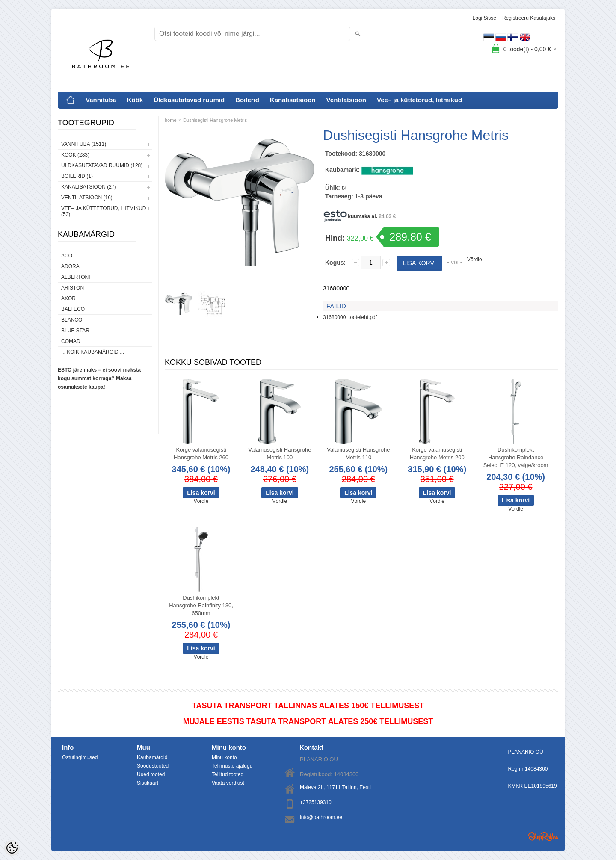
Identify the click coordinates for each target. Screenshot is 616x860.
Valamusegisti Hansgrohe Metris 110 (358, 454)
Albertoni (76, 277)
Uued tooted (151, 774)
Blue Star (75, 331)
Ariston (73, 288)
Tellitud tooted (228, 774)
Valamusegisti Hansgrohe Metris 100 (280, 454)
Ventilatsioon (346, 100)
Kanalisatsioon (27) (89, 187)
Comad (71, 341)
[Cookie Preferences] (12, 848)
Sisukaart (148, 783)
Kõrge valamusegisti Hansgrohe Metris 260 (201, 454)
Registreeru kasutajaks (529, 18)
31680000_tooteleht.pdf (350, 317)
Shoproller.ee (543, 836)
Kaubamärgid (152, 757)
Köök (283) (75, 155)
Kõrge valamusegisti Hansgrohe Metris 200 (437, 454)
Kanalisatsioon (293, 100)
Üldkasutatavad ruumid (189, 100)
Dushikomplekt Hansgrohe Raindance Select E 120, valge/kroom (516, 457)
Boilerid (247, 100)
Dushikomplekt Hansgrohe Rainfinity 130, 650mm (201, 605)
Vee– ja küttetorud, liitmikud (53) (104, 211)
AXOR (68, 298)
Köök (135, 100)
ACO (67, 256)
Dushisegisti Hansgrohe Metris (215, 120)
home (171, 120)
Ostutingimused (80, 757)
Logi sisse (484, 18)
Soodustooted (153, 766)
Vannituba (101, 100)
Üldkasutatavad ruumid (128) (102, 165)
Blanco (72, 320)
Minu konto (224, 757)
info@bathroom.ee (321, 817)
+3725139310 (316, 802)
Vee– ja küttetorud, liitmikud (419, 100)
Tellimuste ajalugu (232, 766)
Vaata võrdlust (228, 783)
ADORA (70, 266)
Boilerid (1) (77, 176)
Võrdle (475, 260)
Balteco (73, 309)
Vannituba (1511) (84, 144)
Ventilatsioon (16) (87, 198)
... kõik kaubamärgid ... (93, 352)
